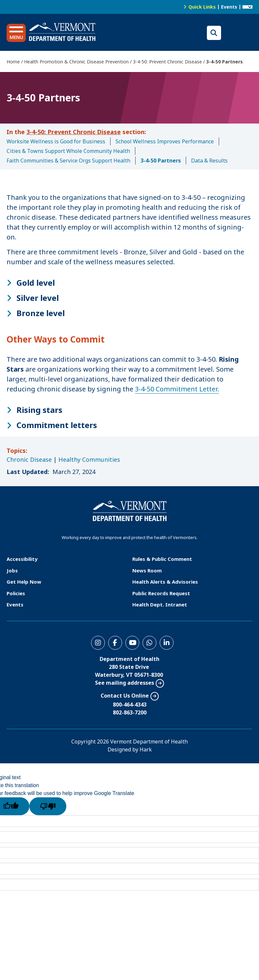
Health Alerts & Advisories (165, 582)
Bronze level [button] (41, 313)
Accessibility (22, 559)
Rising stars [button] (39, 410)
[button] (16, 33)
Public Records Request (161, 593)
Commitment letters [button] (57, 425)
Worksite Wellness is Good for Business (56, 141)
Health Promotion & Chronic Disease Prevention (76, 62)
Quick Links (202, 7)
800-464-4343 (130, 705)
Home (13, 62)
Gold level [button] (36, 283)
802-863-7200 (130, 712)
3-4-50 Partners (161, 161)
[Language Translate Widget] (247, 7)
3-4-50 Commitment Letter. (177, 389)
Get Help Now (24, 582)
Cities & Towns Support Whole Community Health (68, 151)
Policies (16, 593)
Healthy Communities (89, 459)
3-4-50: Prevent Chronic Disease (167, 62)
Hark (146, 749)
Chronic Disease (29, 459)
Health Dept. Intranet (160, 604)
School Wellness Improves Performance (165, 141)
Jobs (12, 570)
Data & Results (209, 161)
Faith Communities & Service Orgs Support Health (68, 161)
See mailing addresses (125, 683)
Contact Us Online (125, 696)
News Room (147, 570)
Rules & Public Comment (162, 559)
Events (229, 7)
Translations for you (238, 33)
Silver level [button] (38, 298)
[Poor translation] (48, 806)
